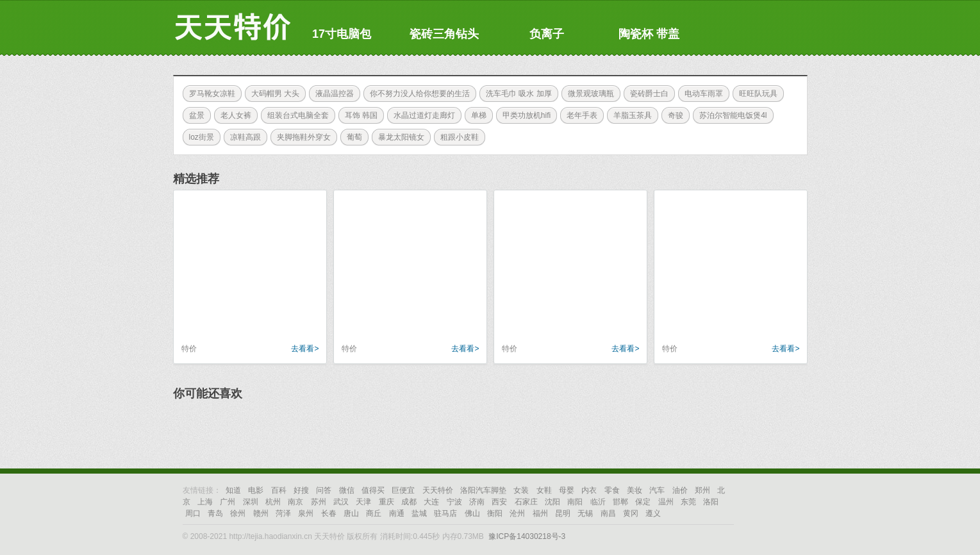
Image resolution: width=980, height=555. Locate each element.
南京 (295, 502)
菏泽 (283, 513)
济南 (477, 502)
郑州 (702, 490)
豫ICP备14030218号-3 (527, 536)
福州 (540, 513)
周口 (193, 513)
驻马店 (445, 513)
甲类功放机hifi (523, 115)
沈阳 (552, 502)
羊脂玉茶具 (629, 115)
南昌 (608, 513)
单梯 (476, 115)
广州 (228, 502)
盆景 (194, 115)
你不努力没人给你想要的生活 (417, 94)
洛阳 (711, 502)
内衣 (589, 490)
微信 (347, 490)
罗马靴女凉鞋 (209, 94)
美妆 (635, 490)
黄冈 (631, 513)
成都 (409, 502)
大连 (431, 502)
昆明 (563, 513)
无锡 (585, 513)
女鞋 (544, 490)
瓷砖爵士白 (646, 94)
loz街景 (198, 137)
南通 (397, 513)
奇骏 (672, 115)
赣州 (261, 513)
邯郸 (620, 502)
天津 (363, 502)
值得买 (373, 490)
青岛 (215, 513)
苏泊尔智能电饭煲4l (730, 115)
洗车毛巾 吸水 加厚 (516, 94)
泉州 (306, 513)
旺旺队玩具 (755, 94)
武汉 (341, 502)
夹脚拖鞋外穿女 (301, 137)
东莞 (688, 502)
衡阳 (495, 513)
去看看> (305, 349)
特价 (189, 349)
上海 (205, 502)
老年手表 (579, 115)
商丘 (374, 513)
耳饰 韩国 (358, 115)
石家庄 (526, 502)
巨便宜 (403, 490)
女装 (521, 490)
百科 (279, 490)
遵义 (653, 513)
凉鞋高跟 (242, 137)
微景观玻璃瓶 (588, 94)
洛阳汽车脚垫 (483, 490)
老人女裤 (233, 115)
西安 (499, 502)
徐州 (238, 513)
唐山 (351, 513)
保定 (643, 502)
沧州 (517, 513)
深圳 (251, 502)
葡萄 (351, 137)
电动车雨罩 (701, 94)
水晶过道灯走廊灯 (421, 115)
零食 (612, 490)
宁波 (454, 502)
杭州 (273, 502)
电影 (256, 490)
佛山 (472, 513)
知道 (233, 490)
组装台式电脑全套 (295, 115)
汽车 (657, 490)
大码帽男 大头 (272, 94)
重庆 (386, 502)
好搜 (301, 490)
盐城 (419, 513)
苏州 (319, 502)
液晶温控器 (331, 94)
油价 (680, 490)
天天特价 (438, 490)
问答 (324, 490)
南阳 (575, 502)
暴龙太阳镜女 (398, 137)
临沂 (598, 502)
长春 (329, 513)
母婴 (567, 490)
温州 (666, 502)
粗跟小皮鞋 (456, 137)
